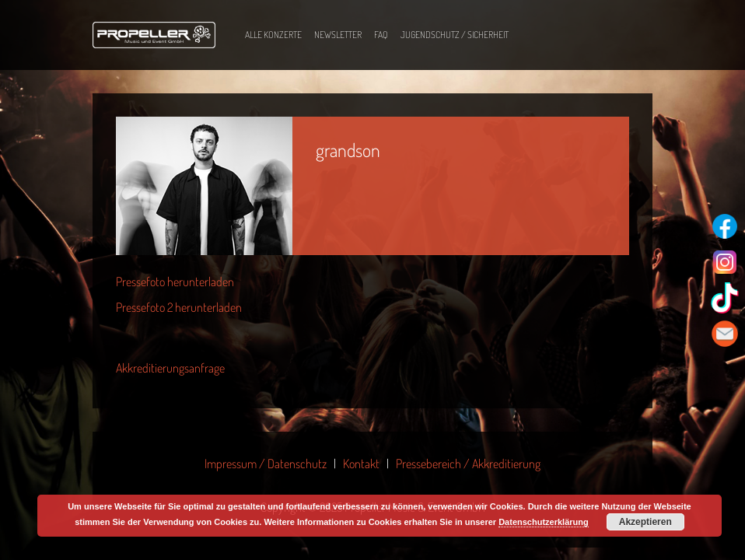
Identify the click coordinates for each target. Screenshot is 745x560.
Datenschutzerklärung (544, 522)
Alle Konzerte (273, 35)
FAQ (381, 35)
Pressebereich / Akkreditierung (468, 464)
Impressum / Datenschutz (266, 464)
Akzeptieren (645, 522)
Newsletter (338, 35)
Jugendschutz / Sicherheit (455, 35)
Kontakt (361, 464)
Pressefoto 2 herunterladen (179, 307)
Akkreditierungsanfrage (170, 368)
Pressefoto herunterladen (175, 282)
